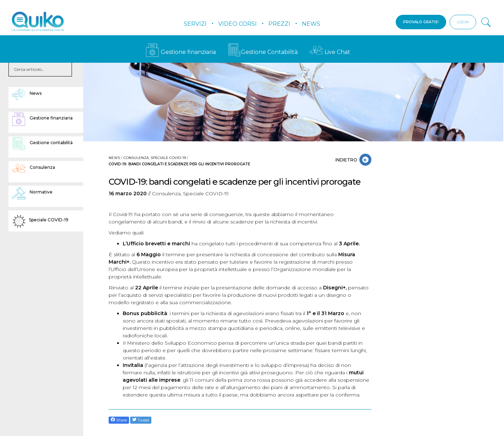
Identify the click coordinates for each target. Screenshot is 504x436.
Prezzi (279, 24)
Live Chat (330, 52)
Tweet (141, 420)
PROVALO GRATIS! (421, 22)
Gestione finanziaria (181, 52)
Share (119, 420)
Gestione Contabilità (263, 52)
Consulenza (136, 158)
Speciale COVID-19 (168, 158)
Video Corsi (238, 24)
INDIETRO (347, 160)
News (311, 24)
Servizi (195, 24)
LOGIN (463, 22)
